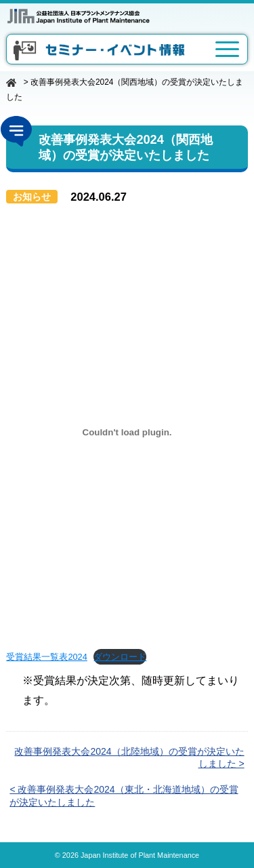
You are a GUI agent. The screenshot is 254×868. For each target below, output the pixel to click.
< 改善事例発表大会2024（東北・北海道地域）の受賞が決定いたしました (124, 795)
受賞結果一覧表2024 (46, 657)
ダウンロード (120, 657)
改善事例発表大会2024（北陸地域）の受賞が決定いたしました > (129, 757)
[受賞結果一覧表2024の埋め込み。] (127, 432)
